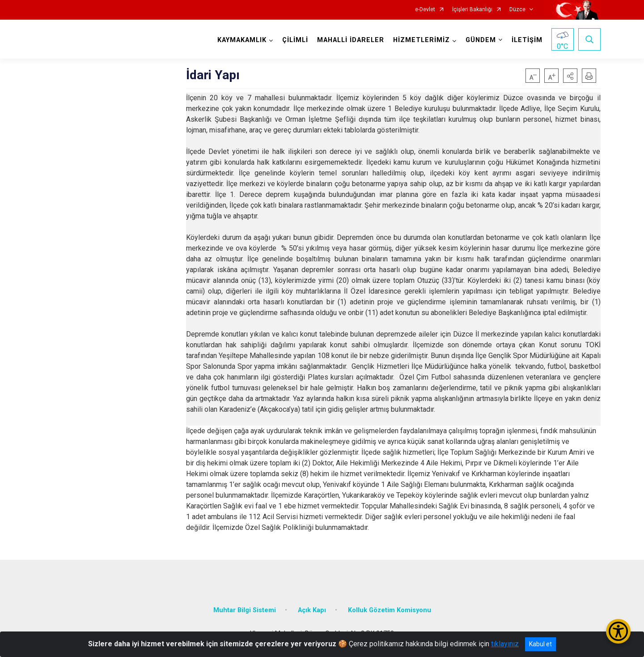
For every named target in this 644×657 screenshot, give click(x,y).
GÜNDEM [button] (481, 40)
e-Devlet (425, 10)
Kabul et (540, 644)
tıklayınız (505, 644)
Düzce (517, 10)
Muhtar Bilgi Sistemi (245, 610)
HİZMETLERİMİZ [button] (422, 40)
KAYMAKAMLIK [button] (242, 40)
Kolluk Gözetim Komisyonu (390, 610)
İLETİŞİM (527, 40)
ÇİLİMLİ (295, 40)
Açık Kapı (312, 610)
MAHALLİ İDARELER (351, 40)
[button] (570, 76)
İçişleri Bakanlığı (472, 10)
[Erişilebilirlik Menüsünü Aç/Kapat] (618, 631)
